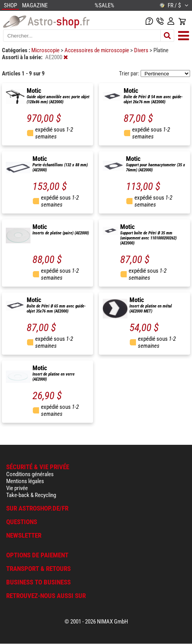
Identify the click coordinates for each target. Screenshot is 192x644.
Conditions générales (30, 474)
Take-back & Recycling (31, 495)
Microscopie (46, 50)
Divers (142, 50)
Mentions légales (25, 481)
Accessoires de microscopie (97, 50)
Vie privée (17, 488)
